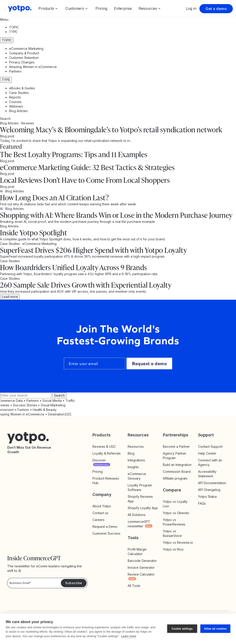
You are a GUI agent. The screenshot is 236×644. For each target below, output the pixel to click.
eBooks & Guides (22, 88)
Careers (98, 520)
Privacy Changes (22, 62)
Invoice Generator (141, 567)
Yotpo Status (207, 497)
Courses (15, 102)
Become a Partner (176, 447)
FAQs (202, 503)
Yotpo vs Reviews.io (178, 542)
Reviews (27, 123)
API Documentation (212, 483)
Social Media (52, 401)
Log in (191, 8)
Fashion (23, 410)
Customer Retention (24, 58)
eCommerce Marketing (26, 49)
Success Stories (25, 405)
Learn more (129, 636)
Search (59, 395)
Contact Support (210, 447)
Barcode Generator (142, 561)
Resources (136, 447)
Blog (131, 453)
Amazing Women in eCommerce (33, 67)
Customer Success (106, 533)
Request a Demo (105, 527)
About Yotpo (102, 506)
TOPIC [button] (14, 27)
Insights (138, 467)
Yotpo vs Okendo (176, 513)
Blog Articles (18, 111)
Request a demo (149, 364)
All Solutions (137, 515)
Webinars (16, 106)
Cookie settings (182, 629)
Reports (15, 97)
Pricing (101, 8)
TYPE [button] (13, 32)
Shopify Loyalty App (143, 508)
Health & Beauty (45, 410)
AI (2, 191)
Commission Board (177, 472)
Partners (15, 71)
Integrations (136, 460)
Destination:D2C (60, 414)
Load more (10, 297)
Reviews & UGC (104, 447)
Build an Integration (177, 465)
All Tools (134, 586)
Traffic (70, 401)
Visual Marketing (53, 405)
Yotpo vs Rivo (173, 549)
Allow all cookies (215, 629)
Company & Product (24, 53)
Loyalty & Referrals (107, 453)
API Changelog (209, 490)
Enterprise (123, 8)
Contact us (100, 513)
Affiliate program (175, 478)
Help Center (207, 453)
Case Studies (19, 93)
